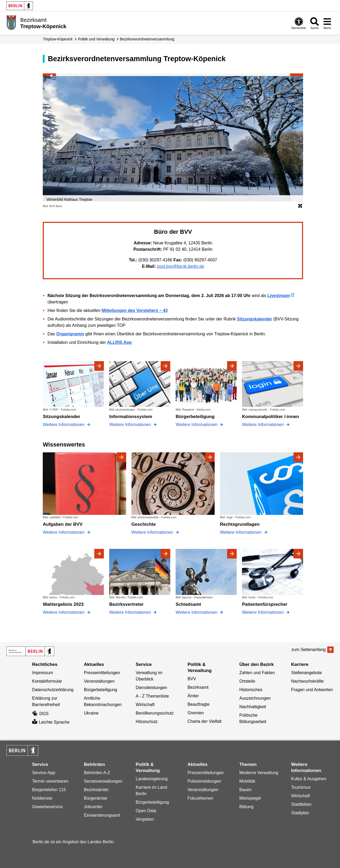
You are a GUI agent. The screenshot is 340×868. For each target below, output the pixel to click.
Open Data (146, 811)
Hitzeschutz (147, 722)
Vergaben (145, 819)
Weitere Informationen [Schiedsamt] (197, 612)
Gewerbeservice (48, 807)
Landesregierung (152, 779)
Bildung (246, 807)
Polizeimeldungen (204, 781)
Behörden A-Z (97, 773)
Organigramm (70, 334)
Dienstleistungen (151, 688)
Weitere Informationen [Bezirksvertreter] (131, 612)
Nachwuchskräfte (307, 681)
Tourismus (301, 787)
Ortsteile (247, 681)
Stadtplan (300, 813)
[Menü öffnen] (327, 23)
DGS (40, 714)
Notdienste (42, 798)
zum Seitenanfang (309, 650)
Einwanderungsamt (102, 815)
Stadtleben (301, 804)
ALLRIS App (119, 342)
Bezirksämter (96, 790)
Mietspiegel (250, 798)
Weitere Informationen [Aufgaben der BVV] (64, 532)
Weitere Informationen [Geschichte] (153, 532)
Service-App (44, 773)
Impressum (43, 673)
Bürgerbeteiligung (101, 690)
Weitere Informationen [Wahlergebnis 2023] (64, 612)
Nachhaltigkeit (253, 707)
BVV (192, 679)
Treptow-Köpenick (58, 39)
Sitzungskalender (254, 319)
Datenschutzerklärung (53, 690)
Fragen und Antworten (312, 690)
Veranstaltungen (99, 681)
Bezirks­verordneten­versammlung (147, 39)
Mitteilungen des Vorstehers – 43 (135, 310)
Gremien (196, 713)
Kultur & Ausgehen (309, 779)
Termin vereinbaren (50, 781)
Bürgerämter (96, 798)
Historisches (251, 690)
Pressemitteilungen (102, 673)
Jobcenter (93, 807)
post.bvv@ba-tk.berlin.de (180, 266)
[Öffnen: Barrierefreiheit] (299, 23)
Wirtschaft (145, 705)
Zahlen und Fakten (257, 673)
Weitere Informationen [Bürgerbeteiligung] (197, 425)
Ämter (193, 696)
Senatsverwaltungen (103, 781)
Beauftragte (199, 704)
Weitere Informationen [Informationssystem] (131, 425)
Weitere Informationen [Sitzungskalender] (64, 425)
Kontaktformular (47, 681)
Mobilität (247, 781)
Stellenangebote (307, 673)
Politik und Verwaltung (96, 39)
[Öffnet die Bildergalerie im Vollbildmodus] (300, 206)
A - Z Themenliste (152, 696)
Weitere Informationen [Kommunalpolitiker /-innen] (263, 425)
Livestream (279, 296)
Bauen (245, 790)
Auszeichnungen (255, 698)
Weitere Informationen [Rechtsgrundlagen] (241, 532)
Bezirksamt (198, 687)
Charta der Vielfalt (205, 721)
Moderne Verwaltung (259, 773)
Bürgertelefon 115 (49, 790)
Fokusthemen (200, 798)
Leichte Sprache (51, 722)
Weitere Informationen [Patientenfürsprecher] (263, 612)
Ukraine (91, 713)
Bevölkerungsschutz (155, 713)
